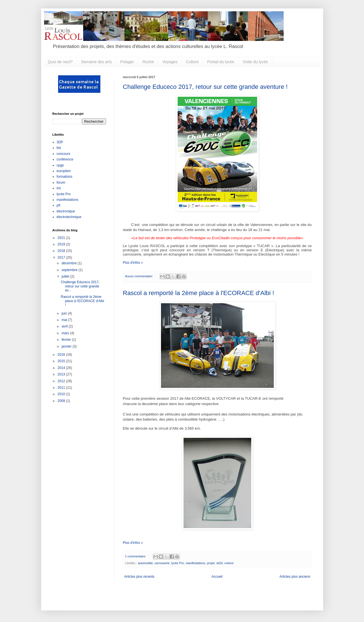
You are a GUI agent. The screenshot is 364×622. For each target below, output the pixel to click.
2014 (62, 368)
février (67, 340)
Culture (192, 62)
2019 (62, 244)
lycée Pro (177, 563)
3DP (60, 142)
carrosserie (162, 563)
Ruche (148, 62)
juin (65, 313)
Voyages (170, 62)
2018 (62, 251)
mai (65, 320)
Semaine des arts (96, 62)
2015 (62, 361)
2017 (62, 258)
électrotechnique (69, 217)
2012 (62, 381)
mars (66, 333)
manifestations (195, 563)
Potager (127, 62)
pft (59, 205)
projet (211, 563)
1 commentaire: (136, 556)
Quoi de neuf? (60, 62)
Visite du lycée (255, 62)
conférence (65, 159)
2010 (62, 394)
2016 (62, 355)
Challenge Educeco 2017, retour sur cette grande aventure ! (205, 87)
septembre (70, 270)
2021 (62, 238)
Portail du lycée (221, 62)
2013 (62, 374)
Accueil (217, 577)
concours (64, 154)
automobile (145, 563)
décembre (70, 263)
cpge (60, 165)
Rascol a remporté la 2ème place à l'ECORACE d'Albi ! (199, 293)
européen (64, 171)
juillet (66, 276)
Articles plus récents (139, 577)
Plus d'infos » (133, 263)
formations (65, 177)
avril (65, 326)
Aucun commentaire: (140, 276)
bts (59, 148)
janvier (67, 346)
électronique (66, 211)
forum (61, 183)
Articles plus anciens (295, 577)
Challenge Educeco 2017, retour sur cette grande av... (80, 286)
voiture (229, 563)
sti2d (219, 563)
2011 (62, 388)
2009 (62, 401)
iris (59, 188)
